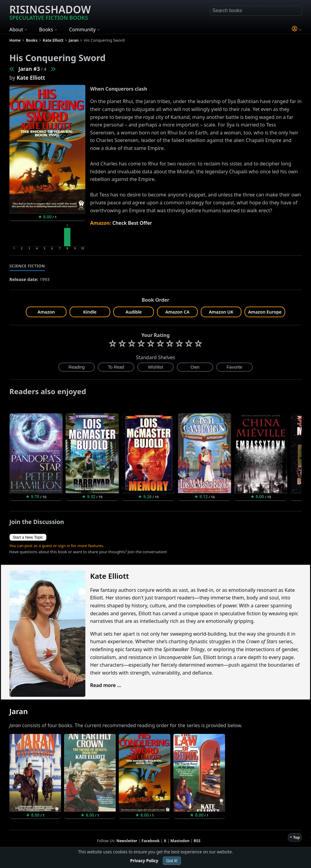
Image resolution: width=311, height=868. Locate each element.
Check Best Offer (132, 223)
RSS (197, 841)
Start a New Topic (28, 537)
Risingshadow (50, 12)
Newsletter (127, 841)
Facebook (151, 841)
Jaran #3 (29, 69)
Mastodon (180, 841)
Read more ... (106, 685)
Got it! (172, 861)
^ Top (295, 837)
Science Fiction (27, 266)
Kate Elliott (31, 78)
